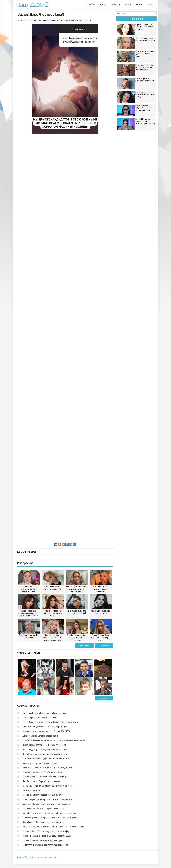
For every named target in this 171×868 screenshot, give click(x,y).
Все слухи (84, 645)
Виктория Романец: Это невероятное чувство (43, 809)
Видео (139, 5)
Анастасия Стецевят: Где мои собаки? (40, 763)
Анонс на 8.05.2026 (31, 790)
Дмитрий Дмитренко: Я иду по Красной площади (45, 749)
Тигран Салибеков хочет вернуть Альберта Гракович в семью (50, 722)
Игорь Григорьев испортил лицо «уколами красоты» (46, 754)
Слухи (128, 5)
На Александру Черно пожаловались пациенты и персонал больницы (54, 827)
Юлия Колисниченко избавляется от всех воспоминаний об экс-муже (54, 740)
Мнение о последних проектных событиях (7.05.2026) (47, 836)
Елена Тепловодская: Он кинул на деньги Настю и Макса (48, 786)
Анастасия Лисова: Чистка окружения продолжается (46, 804)
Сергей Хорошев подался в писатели (39, 718)
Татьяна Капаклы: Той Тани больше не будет (43, 840)
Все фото (104, 698)
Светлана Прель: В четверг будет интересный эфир (46, 831)
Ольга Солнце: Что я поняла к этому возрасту (43, 822)
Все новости (104, 645)
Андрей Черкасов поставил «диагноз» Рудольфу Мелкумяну (50, 813)
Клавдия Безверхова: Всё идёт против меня (42, 772)
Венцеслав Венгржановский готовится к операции (45, 845)
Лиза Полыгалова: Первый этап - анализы (41, 781)
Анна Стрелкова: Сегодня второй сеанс (40, 736)
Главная (90, 5)
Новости (116, 5)
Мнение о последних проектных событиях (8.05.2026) (47, 731)
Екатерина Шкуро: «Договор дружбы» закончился (45, 713)
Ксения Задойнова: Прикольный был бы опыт (43, 795)
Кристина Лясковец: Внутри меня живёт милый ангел (47, 759)
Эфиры (103, 5)
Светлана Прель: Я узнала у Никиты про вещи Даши (46, 777)
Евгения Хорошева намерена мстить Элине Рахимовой (47, 799)
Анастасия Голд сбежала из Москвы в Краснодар (45, 727)
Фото (150, 5)
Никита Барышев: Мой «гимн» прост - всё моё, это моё (47, 768)
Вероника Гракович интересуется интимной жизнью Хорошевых (51, 818)
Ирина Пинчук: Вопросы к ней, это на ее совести (44, 745)
